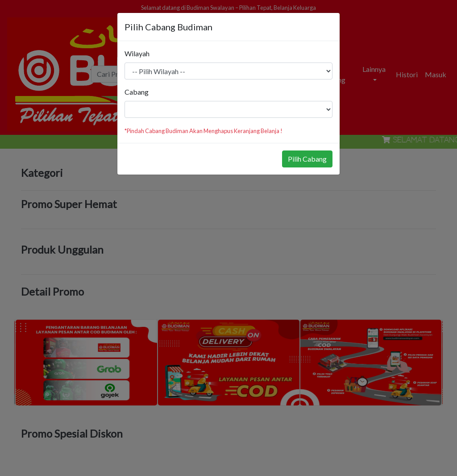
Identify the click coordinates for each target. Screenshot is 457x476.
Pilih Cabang (307, 159)
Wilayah (137, 53)
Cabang (137, 92)
